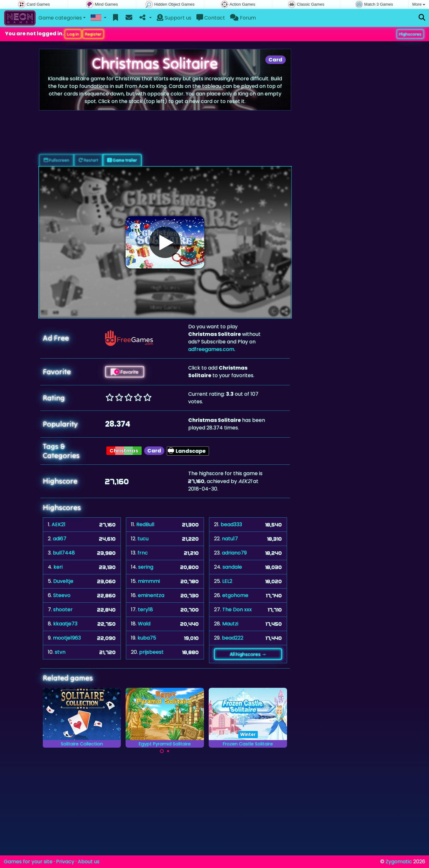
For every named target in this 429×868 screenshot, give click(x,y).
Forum (243, 18)
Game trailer (122, 160)
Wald (144, 624)
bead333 (231, 524)
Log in (73, 34)
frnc (143, 553)
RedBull (145, 524)
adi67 (60, 539)
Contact (211, 18)
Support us (174, 18)
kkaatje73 (65, 624)
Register (93, 34)
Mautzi (230, 624)
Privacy (65, 862)
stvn (60, 652)
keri (58, 567)
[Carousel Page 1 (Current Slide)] (162, 751)
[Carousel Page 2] (168, 751)
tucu (143, 539)
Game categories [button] (60, 18)
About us (89, 862)
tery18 (145, 609)
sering (146, 567)
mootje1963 (67, 638)
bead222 (233, 638)
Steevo (62, 595)
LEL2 (227, 581)
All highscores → (248, 654)
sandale (232, 567)
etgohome (235, 595)
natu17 (230, 539)
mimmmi (149, 581)
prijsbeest (151, 652)
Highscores (410, 34)
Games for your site (28, 862)
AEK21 (59, 524)
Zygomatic (399, 862)
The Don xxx (237, 609)
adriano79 (234, 553)
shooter (63, 609)
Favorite (125, 372)
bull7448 (64, 553)
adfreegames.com (211, 349)
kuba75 (147, 638)
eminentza (151, 595)
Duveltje (63, 581)
